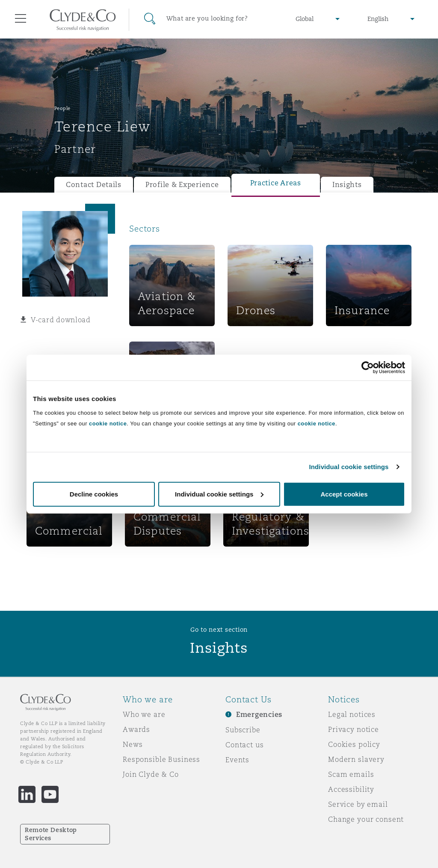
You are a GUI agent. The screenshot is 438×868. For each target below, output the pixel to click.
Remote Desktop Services (51, 834)
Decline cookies (94, 494)
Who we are (144, 714)
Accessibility (351, 789)
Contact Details (94, 185)
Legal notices (352, 714)
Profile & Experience (182, 185)
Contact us (245, 745)
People (62, 108)
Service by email (358, 804)
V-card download (61, 320)
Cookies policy (354, 744)
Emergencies (259, 715)
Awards (136, 729)
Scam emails (351, 774)
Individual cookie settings (349, 467)
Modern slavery (356, 759)
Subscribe (243, 730)
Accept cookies (344, 494)
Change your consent (366, 819)
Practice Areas (276, 183)
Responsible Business (161, 759)
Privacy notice (354, 729)
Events (237, 760)
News (133, 744)
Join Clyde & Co (151, 774)
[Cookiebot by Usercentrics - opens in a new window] (368, 368)
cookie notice (108, 423)
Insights (347, 185)
